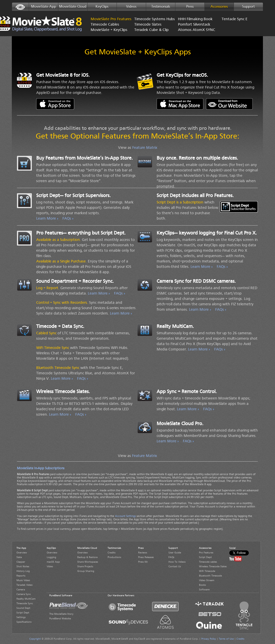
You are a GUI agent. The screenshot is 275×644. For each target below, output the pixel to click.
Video (50, 567)
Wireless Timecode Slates (213, 567)
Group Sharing (86, 571)
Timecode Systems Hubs (152, 19)
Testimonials (161, 7)
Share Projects (85, 567)
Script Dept (23, 613)
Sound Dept (23, 608)
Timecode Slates (148, 25)
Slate (19, 557)
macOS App (53, 562)
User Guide (175, 553)
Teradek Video (25, 585)
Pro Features (206, 553)
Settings (21, 617)
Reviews (143, 553)
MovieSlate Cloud (73, 7)
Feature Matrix (145, 148)
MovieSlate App (44, 7)
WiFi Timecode (207, 571)
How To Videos (177, 562)
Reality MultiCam (26, 599)
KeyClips (102, 7)
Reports (21, 576)
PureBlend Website (60, 619)
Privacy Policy (209, 639)
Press (190, 7)
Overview (22, 553)
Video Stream (207, 580)
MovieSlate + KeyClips (109, 30)
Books (202, 585)
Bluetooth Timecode (210, 576)
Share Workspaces (88, 562)
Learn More (46, 219)
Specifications (24, 622)
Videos (131, 7)
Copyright (35, 639)
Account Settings (125, 516)
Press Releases (146, 557)
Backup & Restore (87, 557)
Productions (114, 557)
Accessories (219, 7)
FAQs (67, 219)
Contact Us (175, 567)
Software (204, 590)
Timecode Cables (105, 25)
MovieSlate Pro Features (102, 19)
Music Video (23, 580)
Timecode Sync (25, 603)
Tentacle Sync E (235, 19)
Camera (21, 590)
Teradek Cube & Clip (151, 30)
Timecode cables (208, 562)
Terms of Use (226, 639)
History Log (23, 571)
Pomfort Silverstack (194, 25)
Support (248, 7)
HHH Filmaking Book (195, 19)
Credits (112, 553)
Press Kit (143, 562)
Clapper (21, 562)
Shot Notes (23, 567)
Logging (51, 557)
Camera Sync (24, 594)
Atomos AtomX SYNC (196, 30)
